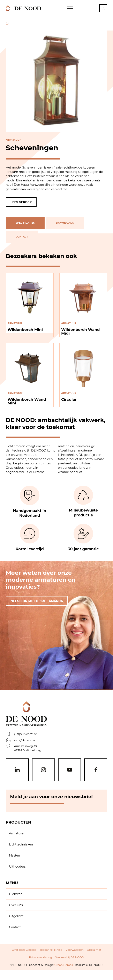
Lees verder (21, 202)
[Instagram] (43, 770)
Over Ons (16, 905)
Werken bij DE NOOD (70, 957)
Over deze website (24, 950)
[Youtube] (70, 770)
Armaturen (17, 833)
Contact (15, 927)
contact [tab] (22, 237)
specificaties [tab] (25, 223)
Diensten (16, 894)
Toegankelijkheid (51, 950)
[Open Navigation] (70, 8)
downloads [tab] (65, 223)
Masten (14, 856)
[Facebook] (96, 770)
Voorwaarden (75, 950)
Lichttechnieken (21, 844)
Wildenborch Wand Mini (27, 401)
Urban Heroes (63, 965)
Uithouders (17, 867)
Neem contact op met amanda (37, 601)
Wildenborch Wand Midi (81, 331)
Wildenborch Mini (25, 330)
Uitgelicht (16, 916)
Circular (69, 399)
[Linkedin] (17, 770)
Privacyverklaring (41, 957)
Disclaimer (94, 950)
